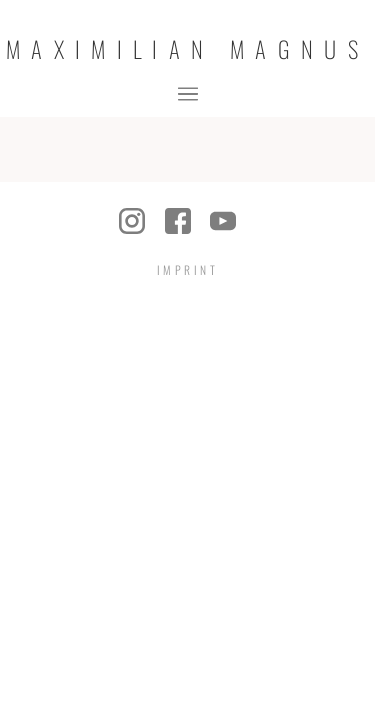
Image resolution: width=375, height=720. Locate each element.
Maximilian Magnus (187, 49)
